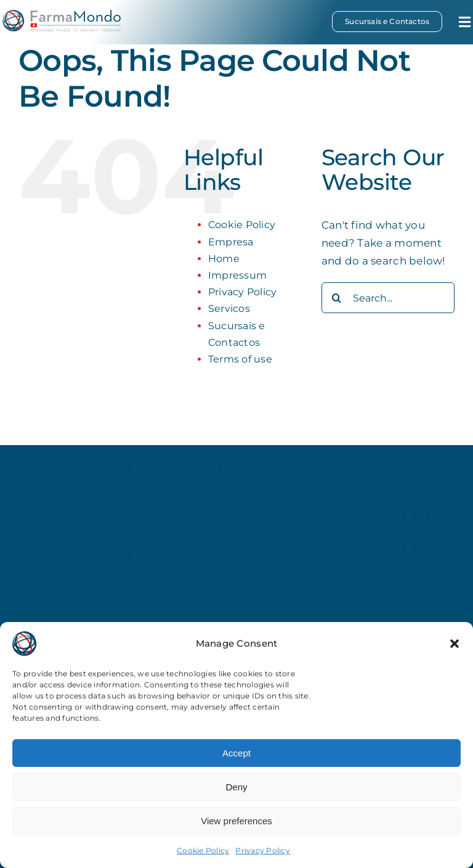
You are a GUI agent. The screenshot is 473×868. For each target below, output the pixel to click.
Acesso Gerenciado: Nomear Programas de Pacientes (264, 503)
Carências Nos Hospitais (253, 534)
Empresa (231, 242)
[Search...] (388, 298)
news (152, 566)
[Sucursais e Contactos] (387, 22)
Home (224, 259)
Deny (236, 787)
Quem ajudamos (258, 551)
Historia (149, 526)
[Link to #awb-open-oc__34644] (465, 22)
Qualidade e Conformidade (164, 543)
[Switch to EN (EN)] (416, 519)
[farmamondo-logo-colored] (62, 15)
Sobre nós (154, 493)
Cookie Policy (203, 850)
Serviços (253, 475)
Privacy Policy (263, 850)
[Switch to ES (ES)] (415, 546)
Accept (236, 753)
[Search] (337, 298)
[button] (455, 644)
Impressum (237, 275)
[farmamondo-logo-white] (69, 515)
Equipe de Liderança (154, 510)
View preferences (236, 821)
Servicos (229, 309)
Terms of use (240, 359)
